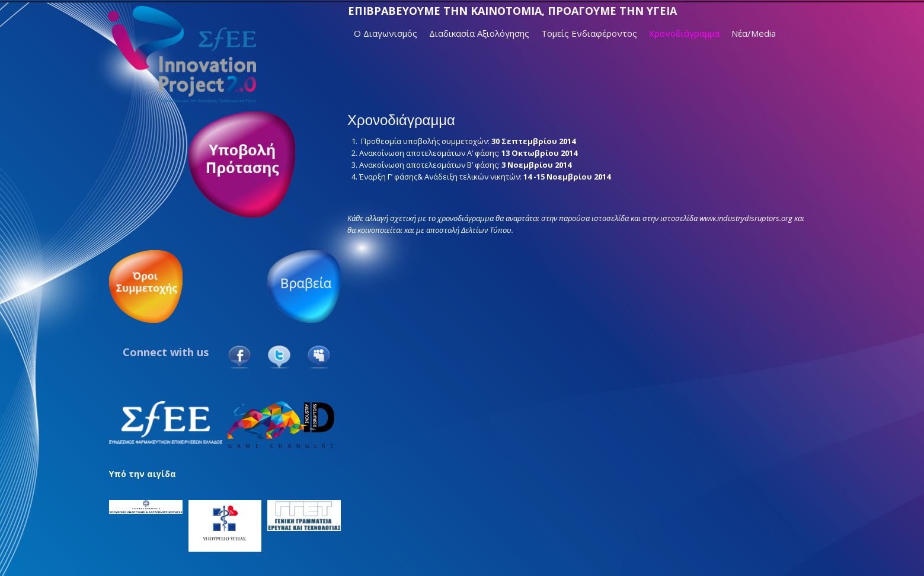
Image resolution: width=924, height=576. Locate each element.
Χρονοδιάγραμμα (684, 33)
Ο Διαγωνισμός (386, 33)
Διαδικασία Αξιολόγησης (479, 33)
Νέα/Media (754, 33)
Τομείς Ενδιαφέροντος (589, 33)
